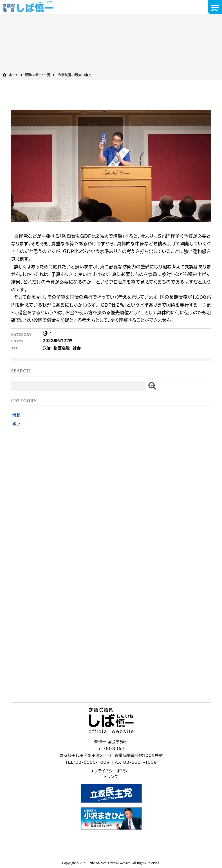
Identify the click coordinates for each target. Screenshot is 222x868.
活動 (16, 415)
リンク (113, 777)
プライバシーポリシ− (113, 771)
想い (16, 424)
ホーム (14, 75)
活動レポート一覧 (38, 75)
